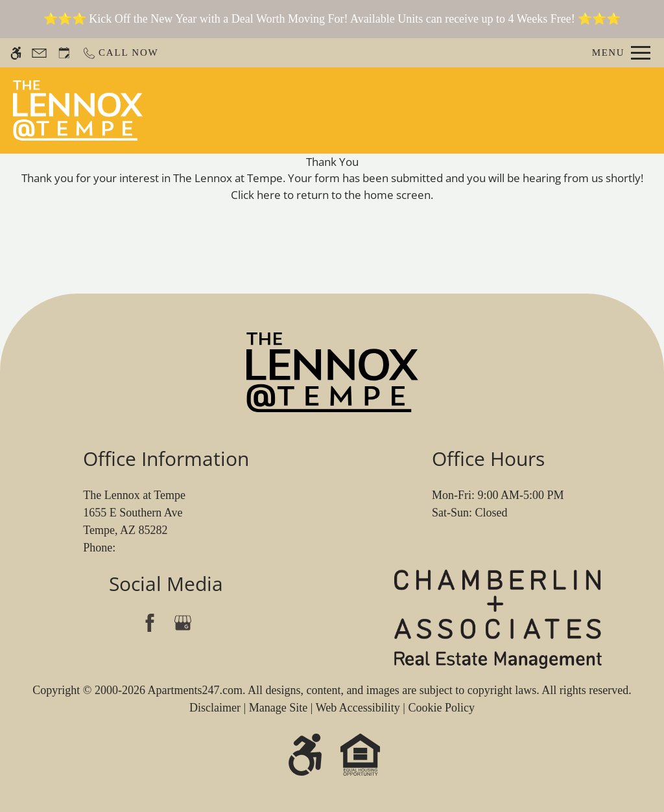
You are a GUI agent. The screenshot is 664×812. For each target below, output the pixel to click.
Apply (447, 110)
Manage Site (278, 708)
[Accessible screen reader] (16, 53)
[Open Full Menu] (621, 53)
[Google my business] (183, 622)
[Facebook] (149, 622)
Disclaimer (215, 708)
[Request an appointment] (64, 53)
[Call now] (120, 53)
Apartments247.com (195, 690)
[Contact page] (39, 53)
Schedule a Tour (364, 110)
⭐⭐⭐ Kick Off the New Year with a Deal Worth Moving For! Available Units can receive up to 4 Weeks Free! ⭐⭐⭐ (332, 19)
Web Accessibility (358, 708)
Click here (256, 195)
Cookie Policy (441, 708)
